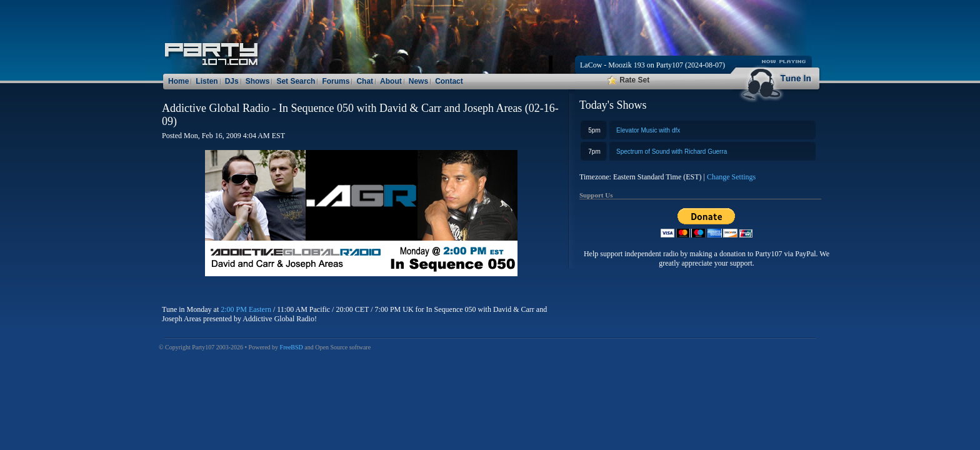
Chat (365, 81)
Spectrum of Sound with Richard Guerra (672, 152)
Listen (207, 81)
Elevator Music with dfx (648, 130)
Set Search (296, 81)
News (418, 81)
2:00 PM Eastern (246, 309)
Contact (449, 81)
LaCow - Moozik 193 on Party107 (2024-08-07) (652, 65)
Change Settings (731, 177)
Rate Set (628, 80)
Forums (336, 81)
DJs (232, 81)
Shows (258, 81)
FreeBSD (292, 347)
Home (178, 81)
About (391, 81)
